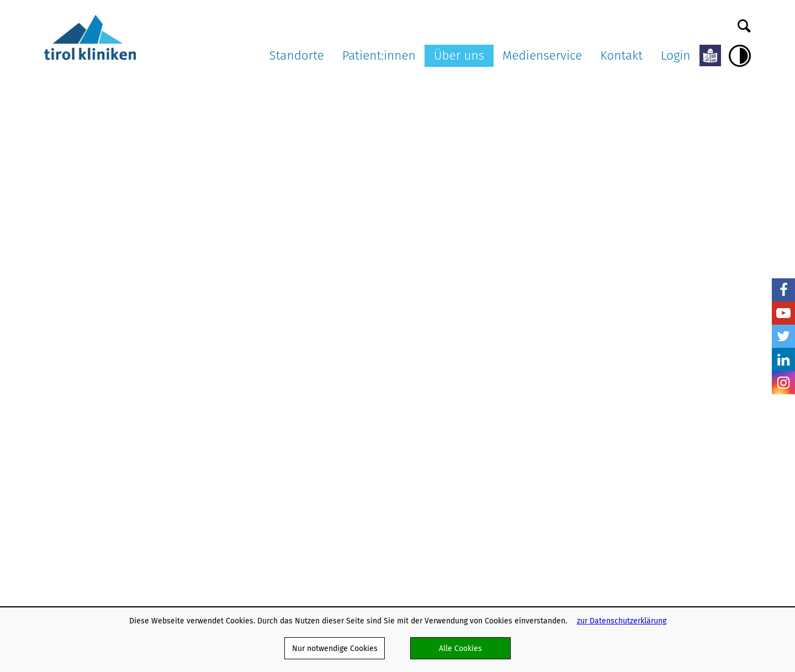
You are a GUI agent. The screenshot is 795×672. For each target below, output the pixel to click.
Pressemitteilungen (586, 348)
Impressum (472, 454)
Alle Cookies (460, 648)
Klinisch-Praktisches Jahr (497, 466)
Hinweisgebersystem (489, 572)
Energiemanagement (489, 536)
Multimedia (572, 372)
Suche (744, 23)
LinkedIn (783, 359)
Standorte (297, 55)
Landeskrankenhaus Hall (237, 382)
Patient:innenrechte (327, 360)
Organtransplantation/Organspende (356, 407)
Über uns (459, 55)
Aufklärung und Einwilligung (341, 383)
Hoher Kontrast (740, 56)
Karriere (467, 395)
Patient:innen (379, 55)
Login (676, 55)
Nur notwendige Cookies (335, 648)
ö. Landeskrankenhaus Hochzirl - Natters (233, 400)
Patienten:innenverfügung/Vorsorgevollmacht (373, 396)
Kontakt (621, 55)
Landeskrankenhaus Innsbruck (229, 353)
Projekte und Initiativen (494, 548)
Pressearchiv (575, 360)
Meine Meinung (319, 467)
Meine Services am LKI (332, 348)
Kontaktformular (680, 360)
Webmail (468, 430)
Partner (466, 418)
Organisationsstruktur (491, 360)
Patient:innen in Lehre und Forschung (358, 432)
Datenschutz (475, 442)
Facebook (783, 290)
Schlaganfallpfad (483, 560)
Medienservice (542, 55)
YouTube (783, 313)
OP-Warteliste (317, 455)
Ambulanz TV (574, 383)
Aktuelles (136, 86)
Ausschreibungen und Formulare (491, 377)
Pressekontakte (579, 396)
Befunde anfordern (685, 372)
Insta (783, 383)
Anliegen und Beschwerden (340, 443)
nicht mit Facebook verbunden (51, 370)
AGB (460, 406)
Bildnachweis (576, 407)
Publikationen (477, 490)
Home (55, 86)
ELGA (301, 419)
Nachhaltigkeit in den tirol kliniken (499, 519)
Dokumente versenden (691, 348)
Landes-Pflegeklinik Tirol (237, 371)
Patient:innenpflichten (332, 372)
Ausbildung (472, 584)
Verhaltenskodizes (485, 502)
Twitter (783, 336)
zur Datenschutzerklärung (622, 621)
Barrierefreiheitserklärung (499, 478)
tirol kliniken (76, 332)
